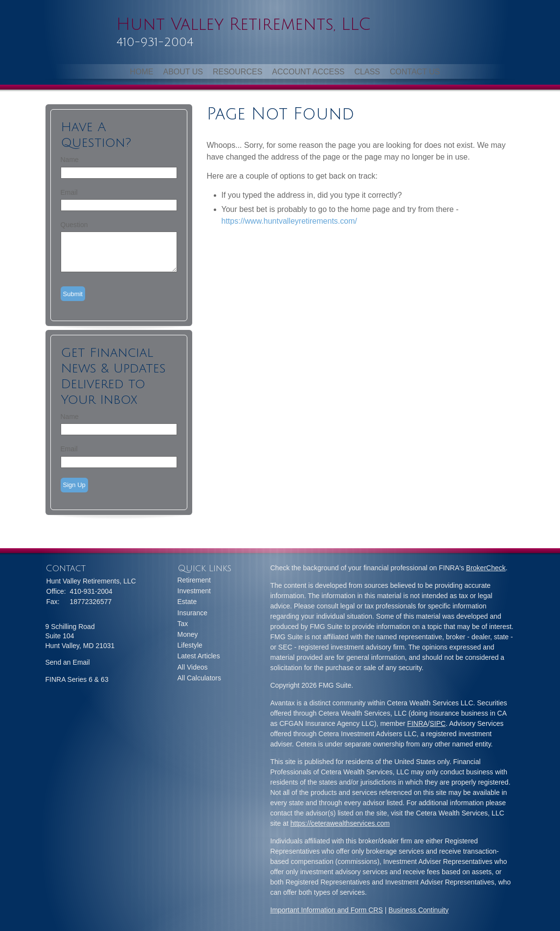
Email (69, 192)
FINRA (418, 723)
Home (141, 72)
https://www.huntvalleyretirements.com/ (289, 221)
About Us (183, 72)
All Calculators (199, 678)
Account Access (308, 72)
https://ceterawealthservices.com (340, 823)
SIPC (438, 723)
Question (74, 225)
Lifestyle (190, 645)
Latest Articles (199, 656)
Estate (187, 602)
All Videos (193, 667)
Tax (183, 624)
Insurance (192, 613)
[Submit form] (73, 294)
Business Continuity (418, 910)
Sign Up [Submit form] (74, 485)
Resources (237, 72)
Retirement (194, 580)
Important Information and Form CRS (327, 910)
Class (367, 72)
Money (188, 634)
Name (70, 160)
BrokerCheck (486, 568)
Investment (194, 591)
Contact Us (415, 72)
